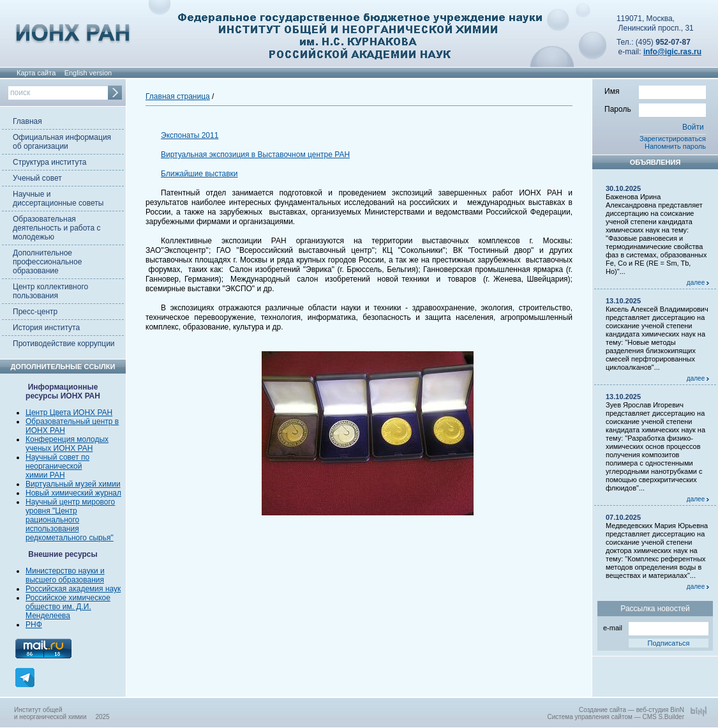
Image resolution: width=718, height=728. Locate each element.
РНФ (34, 625)
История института (46, 328)
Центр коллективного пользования (50, 291)
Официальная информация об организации (62, 142)
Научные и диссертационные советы (58, 199)
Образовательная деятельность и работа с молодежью (56, 228)
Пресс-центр (35, 312)
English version (88, 73)
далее (698, 283)
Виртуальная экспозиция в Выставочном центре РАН (255, 155)
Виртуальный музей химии (73, 484)
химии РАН (45, 475)
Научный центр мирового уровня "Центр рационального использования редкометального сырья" (70, 520)
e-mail (656, 627)
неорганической (54, 466)
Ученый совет (37, 178)
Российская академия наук (73, 589)
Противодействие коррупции (64, 344)
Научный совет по (57, 457)
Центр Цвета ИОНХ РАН (69, 413)
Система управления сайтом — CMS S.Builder (616, 717)
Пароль (655, 109)
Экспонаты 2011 (190, 135)
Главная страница (178, 96)
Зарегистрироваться (673, 139)
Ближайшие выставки (199, 174)
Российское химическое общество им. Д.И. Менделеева (68, 607)
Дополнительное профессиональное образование (47, 262)
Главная (27, 121)
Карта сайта (36, 73)
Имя (655, 91)
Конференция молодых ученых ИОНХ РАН (67, 444)
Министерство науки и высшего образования (65, 575)
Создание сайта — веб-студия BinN (632, 710)
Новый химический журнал (73, 493)
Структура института (49, 162)
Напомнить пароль (675, 146)
